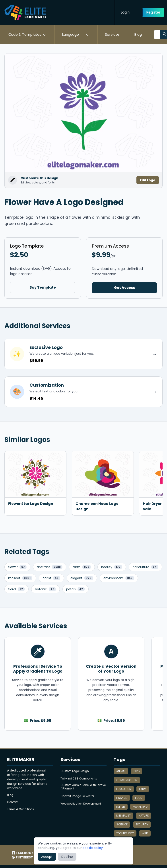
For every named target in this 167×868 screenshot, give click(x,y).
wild (145, 833)
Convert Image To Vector (77, 796)
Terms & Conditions (20, 809)
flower (17, 567)
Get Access (124, 288)
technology (125, 833)
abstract (50, 567)
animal (121, 771)
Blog (138, 34)
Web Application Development (81, 804)
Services (112, 34)
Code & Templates (27, 35)
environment (119, 578)
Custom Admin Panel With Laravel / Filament (83, 787)
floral (17, 589)
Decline (67, 857)
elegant (82, 578)
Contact (13, 802)
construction (127, 780)
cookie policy (93, 848)
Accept (47, 857)
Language (76, 35)
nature (144, 816)
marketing (140, 807)
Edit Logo (148, 180)
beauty (112, 567)
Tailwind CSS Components (79, 779)
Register (153, 12)
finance (122, 798)
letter (121, 807)
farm (82, 567)
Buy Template (43, 287)
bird (137, 771)
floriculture (145, 567)
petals (76, 589)
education (124, 789)
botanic (46, 589)
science (122, 824)
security (142, 824)
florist (51, 578)
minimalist (123, 816)
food (139, 798)
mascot (20, 578)
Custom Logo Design (75, 771)
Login (125, 12)
